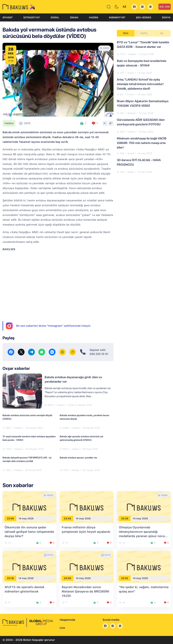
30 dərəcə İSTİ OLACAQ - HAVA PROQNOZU (139, 162)
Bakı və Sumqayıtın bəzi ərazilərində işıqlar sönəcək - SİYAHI (142, 63)
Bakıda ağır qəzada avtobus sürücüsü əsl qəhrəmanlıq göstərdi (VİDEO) (81, 438)
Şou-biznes (144, 17)
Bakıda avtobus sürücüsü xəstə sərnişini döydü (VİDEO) (27, 417)
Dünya (166, 17)
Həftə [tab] (144, 33)
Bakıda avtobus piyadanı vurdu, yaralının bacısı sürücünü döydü (84, 417)
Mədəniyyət (117, 17)
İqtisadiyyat (32, 17)
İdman (74, 17)
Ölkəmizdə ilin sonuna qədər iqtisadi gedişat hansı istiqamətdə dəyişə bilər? (29, 532)
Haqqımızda (67, 620)
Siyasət (8, 17)
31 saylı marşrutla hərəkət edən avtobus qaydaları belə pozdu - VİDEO (29, 438)
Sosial (55, 17)
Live (165, 7)
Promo (131, 94)
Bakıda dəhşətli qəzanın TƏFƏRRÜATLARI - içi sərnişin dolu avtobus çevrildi (27, 459)
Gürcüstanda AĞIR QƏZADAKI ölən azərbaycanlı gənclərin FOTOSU (141, 122)
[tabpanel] (144, 107)
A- (105, 123)
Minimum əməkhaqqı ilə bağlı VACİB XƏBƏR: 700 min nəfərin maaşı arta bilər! (142, 143)
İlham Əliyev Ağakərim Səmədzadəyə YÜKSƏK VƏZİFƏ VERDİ (143, 103)
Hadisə (93, 17)
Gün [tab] (126, 33)
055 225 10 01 (99, 354)
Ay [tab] (162, 33)
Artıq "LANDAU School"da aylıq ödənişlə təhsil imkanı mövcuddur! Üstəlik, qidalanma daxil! (140, 84)
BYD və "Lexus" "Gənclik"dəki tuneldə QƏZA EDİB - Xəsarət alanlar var (143, 44)
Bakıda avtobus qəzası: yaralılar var (78, 458)
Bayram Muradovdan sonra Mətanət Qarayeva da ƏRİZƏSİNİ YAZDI (85, 591)
